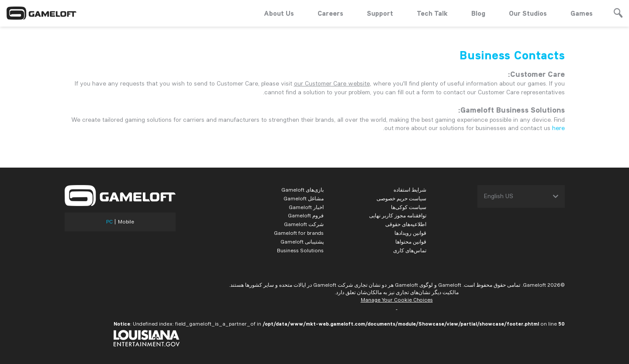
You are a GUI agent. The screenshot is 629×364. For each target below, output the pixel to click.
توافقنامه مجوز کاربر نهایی (398, 215)
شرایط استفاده (410, 190)
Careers (330, 13)
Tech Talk (432, 13)
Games (582, 13)
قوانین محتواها (411, 242)
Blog (478, 13)
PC (109, 222)
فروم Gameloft (306, 215)
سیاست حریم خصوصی (401, 198)
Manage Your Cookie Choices (397, 300)
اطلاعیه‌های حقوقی (406, 224)
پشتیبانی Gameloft (302, 242)
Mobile (126, 222)
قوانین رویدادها (410, 233)
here (558, 128)
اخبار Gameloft (306, 207)
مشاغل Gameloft (304, 198)
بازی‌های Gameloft (302, 190)
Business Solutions (300, 250)
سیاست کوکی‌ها (409, 207)
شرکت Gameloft (304, 224)
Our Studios (528, 13)
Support (380, 13)
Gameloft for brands (299, 233)
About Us (279, 13)
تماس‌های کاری (410, 250)
